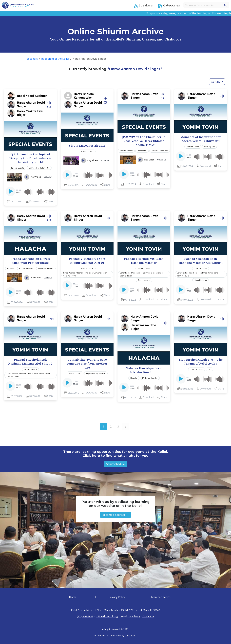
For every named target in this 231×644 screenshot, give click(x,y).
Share (50, 201)
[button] (142, 5)
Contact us (148, 616)
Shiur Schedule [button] (115, 464)
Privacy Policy (117, 597)
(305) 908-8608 (85, 616)
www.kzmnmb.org (130, 616)
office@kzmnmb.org (107, 616)
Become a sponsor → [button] (115, 515)
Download (35, 201)
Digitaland (131, 635)
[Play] (11, 192)
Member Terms (161, 597)
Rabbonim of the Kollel (56, 59)
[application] (30, 191)
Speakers (32, 59)
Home (73, 597)
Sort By (216, 81)
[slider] (39, 191)
